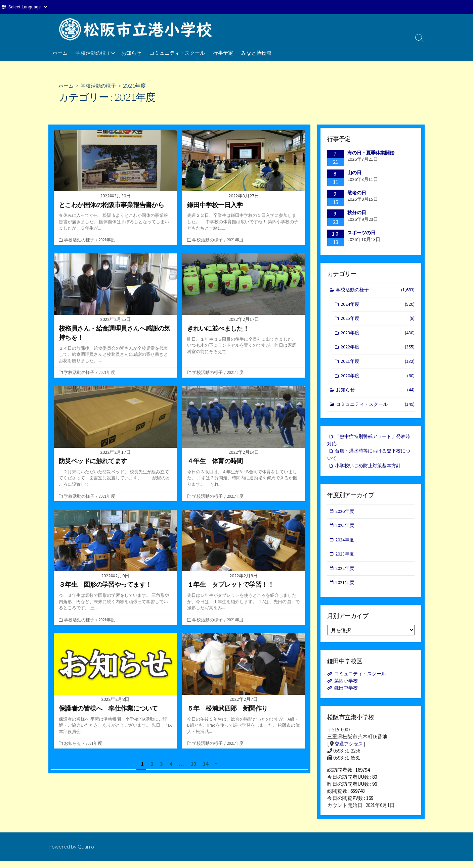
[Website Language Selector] (28, 7)
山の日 (354, 173)
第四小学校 (347, 688)
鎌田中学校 (347, 695)
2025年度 (378, 320)
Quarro (86, 854)
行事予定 (223, 53)
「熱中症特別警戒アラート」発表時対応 (369, 444)
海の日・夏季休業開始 (371, 153)
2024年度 (378, 305)
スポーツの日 (361, 233)
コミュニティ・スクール (177, 53)
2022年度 (378, 349)
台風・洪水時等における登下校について (369, 459)
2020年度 (378, 378)
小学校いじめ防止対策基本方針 (370, 470)
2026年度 (345, 516)
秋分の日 (357, 213)
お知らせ (131, 53)
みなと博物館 (256, 53)
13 (193, 763)
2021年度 (107, 240)
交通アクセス (350, 751)
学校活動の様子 (93, 53)
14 (206, 763)
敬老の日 (357, 193)
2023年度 (378, 334)
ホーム (60, 53)
